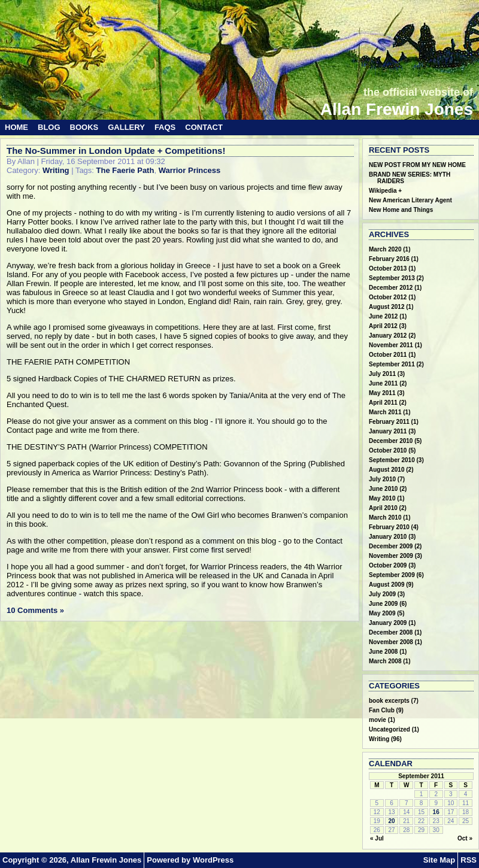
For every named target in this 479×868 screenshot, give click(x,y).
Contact (204, 127)
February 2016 (389, 259)
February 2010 (389, 527)
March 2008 (385, 661)
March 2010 (385, 518)
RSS (469, 860)
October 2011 (388, 355)
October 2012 (388, 297)
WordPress (213, 860)
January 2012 (388, 336)
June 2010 (383, 489)
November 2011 (391, 345)
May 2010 (382, 498)
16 (436, 812)
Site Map (439, 860)
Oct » (465, 838)
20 (391, 821)
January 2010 (388, 537)
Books (84, 127)
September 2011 (392, 364)
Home (16, 127)
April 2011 (383, 403)
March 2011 (385, 412)
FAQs (165, 127)
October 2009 (388, 565)
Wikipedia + (385, 191)
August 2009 (386, 585)
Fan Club (382, 710)
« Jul (377, 838)
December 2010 (391, 441)
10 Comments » (35, 610)
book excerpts (389, 701)
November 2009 (391, 556)
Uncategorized (389, 729)
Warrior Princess (190, 170)
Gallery (126, 127)
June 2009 (383, 604)
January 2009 (388, 623)
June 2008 (383, 652)
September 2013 (392, 278)
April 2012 (383, 326)
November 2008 (391, 642)
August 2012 (386, 307)
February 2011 (389, 422)
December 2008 (391, 632)
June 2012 (383, 316)
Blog (49, 127)
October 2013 (388, 268)
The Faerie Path (125, 170)
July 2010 (382, 479)
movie (378, 720)
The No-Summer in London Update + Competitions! (116, 151)
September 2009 (392, 575)
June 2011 (383, 383)
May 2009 (382, 613)
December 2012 (391, 288)
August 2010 (386, 470)
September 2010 (392, 460)
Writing (56, 170)
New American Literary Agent (410, 200)
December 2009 (391, 546)
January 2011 (388, 431)
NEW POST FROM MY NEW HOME (417, 165)
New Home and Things (401, 210)
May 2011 (382, 393)
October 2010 (388, 450)
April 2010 (383, 508)
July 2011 (382, 374)
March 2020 (385, 249)
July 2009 (382, 594)
